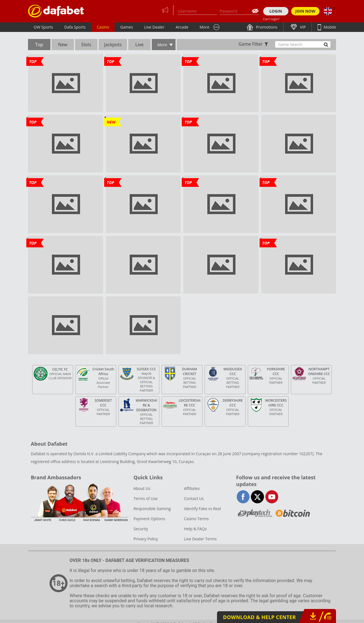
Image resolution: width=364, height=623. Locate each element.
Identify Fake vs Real (202, 509)
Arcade (182, 27)
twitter (257, 497)
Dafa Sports (75, 27)
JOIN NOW (305, 11)
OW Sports (43, 27)
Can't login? (271, 19)
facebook (243, 497)
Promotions (266, 27)
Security (141, 529)
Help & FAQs (195, 529)
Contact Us (194, 498)
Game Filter (251, 44)
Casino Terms (196, 519)
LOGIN (276, 11)
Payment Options (149, 519)
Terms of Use (146, 498)
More (205, 27)
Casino (103, 27)
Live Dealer (154, 27)
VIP (302, 27)
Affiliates (192, 488)
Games (126, 27)
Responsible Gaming (152, 509)
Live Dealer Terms (200, 539)
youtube (272, 497)
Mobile (329, 27)
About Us (142, 488)
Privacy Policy (146, 539)
